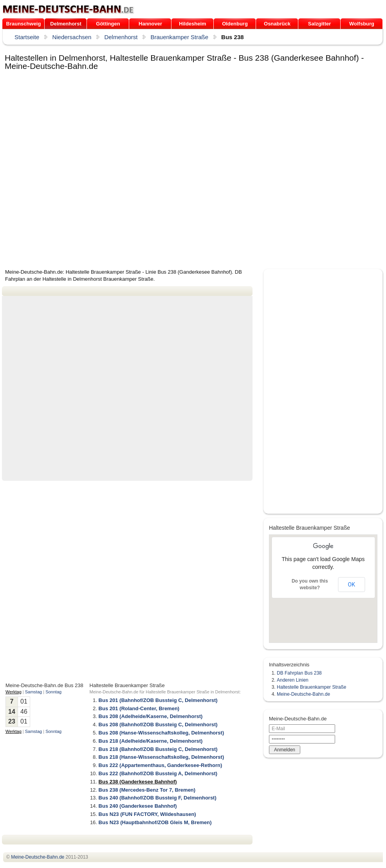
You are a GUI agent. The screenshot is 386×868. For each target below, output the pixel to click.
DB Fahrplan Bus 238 (299, 673)
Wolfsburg (362, 24)
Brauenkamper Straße (179, 37)
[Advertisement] (94, 170)
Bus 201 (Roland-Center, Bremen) (139, 708)
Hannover (150, 24)
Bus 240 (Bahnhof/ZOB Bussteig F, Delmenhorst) (158, 798)
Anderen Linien (293, 680)
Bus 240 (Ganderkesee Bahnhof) (138, 806)
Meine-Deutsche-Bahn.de (303, 694)
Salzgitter (320, 24)
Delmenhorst (66, 24)
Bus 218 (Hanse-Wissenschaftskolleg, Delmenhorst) (161, 757)
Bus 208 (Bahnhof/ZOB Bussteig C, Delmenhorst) (158, 725)
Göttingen (108, 24)
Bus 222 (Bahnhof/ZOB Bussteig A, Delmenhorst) (158, 773)
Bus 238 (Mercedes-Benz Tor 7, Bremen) (147, 790)
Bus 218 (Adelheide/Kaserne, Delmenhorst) (151, 741)
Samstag (33, 692)
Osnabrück (277, 24)
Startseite (27, 37)
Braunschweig (24, 24)
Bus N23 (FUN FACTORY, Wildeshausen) (147, 814)
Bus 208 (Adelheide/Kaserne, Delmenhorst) (151, 716)
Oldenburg (235, 24)
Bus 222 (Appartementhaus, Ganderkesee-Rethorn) (161, 765)
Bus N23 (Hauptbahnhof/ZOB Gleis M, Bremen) (155, 822)
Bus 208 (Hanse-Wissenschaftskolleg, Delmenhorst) (161, 733)
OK (352, 585)
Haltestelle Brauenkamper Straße (311, 687)
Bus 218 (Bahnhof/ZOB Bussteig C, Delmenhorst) (158, 749)
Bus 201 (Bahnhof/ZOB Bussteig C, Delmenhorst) (158, 700)
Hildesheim (192, 24)
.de (68, 9)
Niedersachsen (72, 37)
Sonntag (53, 692)
